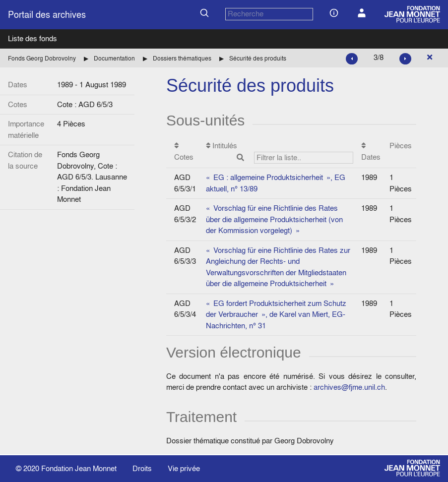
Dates (371, 152)
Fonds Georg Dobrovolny (42, 58)
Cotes (184, 152)
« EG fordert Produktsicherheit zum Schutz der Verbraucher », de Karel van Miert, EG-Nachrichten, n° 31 (276, 314)
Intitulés (280, 152)
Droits (142, 468)
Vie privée (184, 468)
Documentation (114, 58)
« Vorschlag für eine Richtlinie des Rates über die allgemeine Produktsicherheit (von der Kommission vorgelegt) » (274, 219)
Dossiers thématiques (182, 58)
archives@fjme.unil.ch (349, 387)
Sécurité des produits (258, 58)
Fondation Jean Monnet (79, 468)
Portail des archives (47, 15)
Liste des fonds (32, 38)
